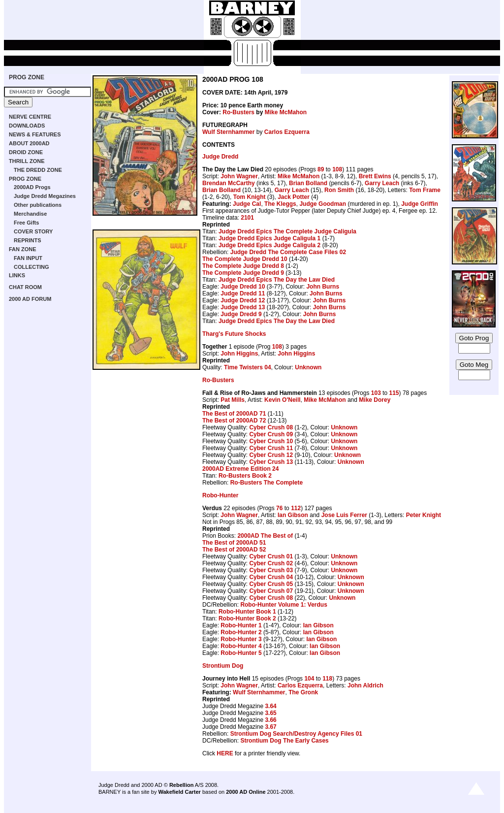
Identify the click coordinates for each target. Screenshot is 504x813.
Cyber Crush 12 (271, 455)
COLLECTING (31, 267)
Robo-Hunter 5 (241, 653)
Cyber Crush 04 (271, 577)
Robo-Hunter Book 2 (247, 618)
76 (279, 508)
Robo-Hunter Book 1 (247, 612)
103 (376, 393)
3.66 (270, 720)
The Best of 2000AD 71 (234, 414)
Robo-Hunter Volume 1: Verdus (283, 605)
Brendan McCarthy (229, 183)
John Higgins (239, 354)
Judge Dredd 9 (241, 314)
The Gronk (303, 692)
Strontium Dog (223, 666)
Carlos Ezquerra (287, 132)
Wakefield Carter (179, 792)
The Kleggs (280, 204)
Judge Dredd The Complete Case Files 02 (288, 252)
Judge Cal (247, 204)
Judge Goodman (323, 204)
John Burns (323, 287)
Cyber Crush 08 (271, 427)
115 (394, 393)
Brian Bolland (308, 183)
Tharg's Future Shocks (234, 334)
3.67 (270, 727)
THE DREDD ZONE (38, 170)
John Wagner (239, 176)
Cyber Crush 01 (271, 556)
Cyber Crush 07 (271, 591)
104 (309, 679)
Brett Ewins (375, 176)
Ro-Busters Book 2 (245, 476)
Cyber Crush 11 (271, 448)
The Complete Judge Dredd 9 (243, 273)
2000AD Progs (32, 187)
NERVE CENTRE (30, 117)
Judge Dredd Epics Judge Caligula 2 (269, 245)
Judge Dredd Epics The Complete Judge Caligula (287, 231)
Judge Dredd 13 (243, 307)
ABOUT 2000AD (29, 143)
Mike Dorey (375, 400)
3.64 (270, 706)
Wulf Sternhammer (228, 132)
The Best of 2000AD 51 (234, 543)
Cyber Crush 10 (271, 441)
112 (296, 508)
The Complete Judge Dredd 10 (245, 259)
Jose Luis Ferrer (344, 515)
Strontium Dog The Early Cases (284, 741)
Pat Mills (233, 400)
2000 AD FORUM (30, 299)
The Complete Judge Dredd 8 (243, 266)
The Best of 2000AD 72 (234, 421)
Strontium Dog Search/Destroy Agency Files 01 (296, 734)
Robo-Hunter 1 (241, 625)
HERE (225, 753)
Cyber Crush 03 (271, 570)
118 (327, 679)
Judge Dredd (220, 157)
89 (321, 169)
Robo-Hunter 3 (241, 639)
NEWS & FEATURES (35, 134)
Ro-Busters (238, 112)
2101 (247, 218)
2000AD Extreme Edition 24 (240, 469)
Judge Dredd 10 (243, 287)
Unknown (308, 367)
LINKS (17, 275)
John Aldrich (365, 685)
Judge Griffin (420, 204)
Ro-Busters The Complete (267, 483)
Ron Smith (339, 190)
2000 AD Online (246, 792)
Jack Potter (294, 197)
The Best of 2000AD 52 (234, 550)
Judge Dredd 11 (243, 293)
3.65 (270, 713)
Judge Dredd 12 (243, 300)
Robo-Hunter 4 (241, 646)
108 (337, 169)
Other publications (38, 205)
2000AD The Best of (265, 536)
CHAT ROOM (25, 287)
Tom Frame (425, 190)
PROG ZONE (27, 77)
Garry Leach (382, 183)
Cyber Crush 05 (271, 584)
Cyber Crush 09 (271, 434)
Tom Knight (250, 197)
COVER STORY (33, 231)
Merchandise (30, 214)
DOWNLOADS (27, 126)
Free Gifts (26, 223)
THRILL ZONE (27, 161)
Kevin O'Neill (283, 400)
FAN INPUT (28, 258)
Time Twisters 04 (248, 367)
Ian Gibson (293, 515)
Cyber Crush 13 (271, 462)
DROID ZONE (26, 152)
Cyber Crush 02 (271, 563)
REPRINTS (28, 240)
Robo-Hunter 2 (241, 632)
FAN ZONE (23, 249)
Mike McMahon (286, 112)
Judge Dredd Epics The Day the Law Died (277, 280)
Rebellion (182, 785)
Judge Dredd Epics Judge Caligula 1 (269, 238)
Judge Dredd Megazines (45, 196)
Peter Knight (424, 515)
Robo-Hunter (220, 495)
